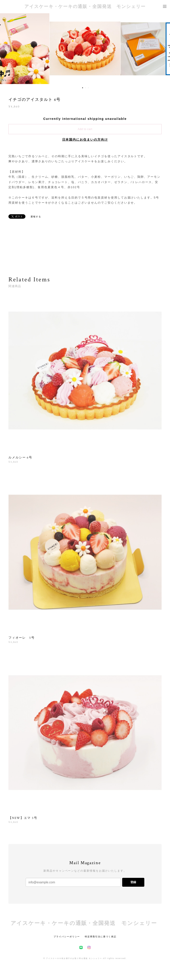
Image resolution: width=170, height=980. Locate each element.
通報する (36, 217)
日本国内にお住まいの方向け (85, 140)
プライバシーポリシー (67, 937)
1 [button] (83, 88)
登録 (133, 882)
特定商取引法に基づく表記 (101, 937)
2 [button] (85, 88)
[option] (85, 49)
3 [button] (88, 88)
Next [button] (163, 49)
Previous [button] (7, 49)
